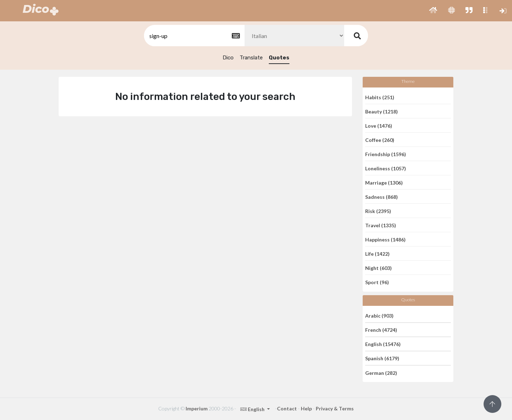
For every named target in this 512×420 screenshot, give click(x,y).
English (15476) (383, 344)
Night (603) (378, 268)
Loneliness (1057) (386, 168)
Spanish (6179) (382, 358)
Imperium (197, 408)
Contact (287, 408)
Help (306, 408)
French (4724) (381, 330)
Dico (228, 58)
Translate (251, 58)
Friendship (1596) (386, 154)
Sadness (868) (382, 196)
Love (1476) (379, 125)
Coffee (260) (380, 140)
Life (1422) (377, 253)
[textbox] (194, 36)
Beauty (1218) (382, 111)
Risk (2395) (378, 211)
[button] (433, 11)
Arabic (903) (379, 315)
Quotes (279, 58)
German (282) (381, 373)
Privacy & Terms (335, 408)
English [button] (253, 409)
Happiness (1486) (385, 239)
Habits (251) (380, 97)
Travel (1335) (381, 225)
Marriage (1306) (384, 182)
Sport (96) (377, 282)
